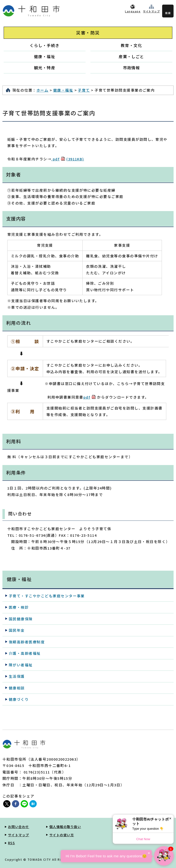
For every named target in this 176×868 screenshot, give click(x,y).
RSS (11, 843)
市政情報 (132, 68)
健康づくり (19, 699)
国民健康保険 (21, 619)
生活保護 (17, 676)
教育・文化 (131, 45)
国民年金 (17, 630)
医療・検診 (19, 607)
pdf (90, 397)
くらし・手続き (44, 45)
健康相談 (17, 688)
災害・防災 (88, 33)
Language (133, 11)
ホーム (42, 90)
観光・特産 (45, 68)
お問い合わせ (19, 827)
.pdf (68, 159)
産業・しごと (131, 56)
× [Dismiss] (170, 818)
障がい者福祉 (21, 665)
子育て (84, 90)
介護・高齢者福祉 (25, 653)
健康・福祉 (45, 56)
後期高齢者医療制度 (27, 642)
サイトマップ (151, 11)
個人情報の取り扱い (65, 827)
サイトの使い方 (62, 835)
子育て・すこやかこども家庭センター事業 (47, 596)
